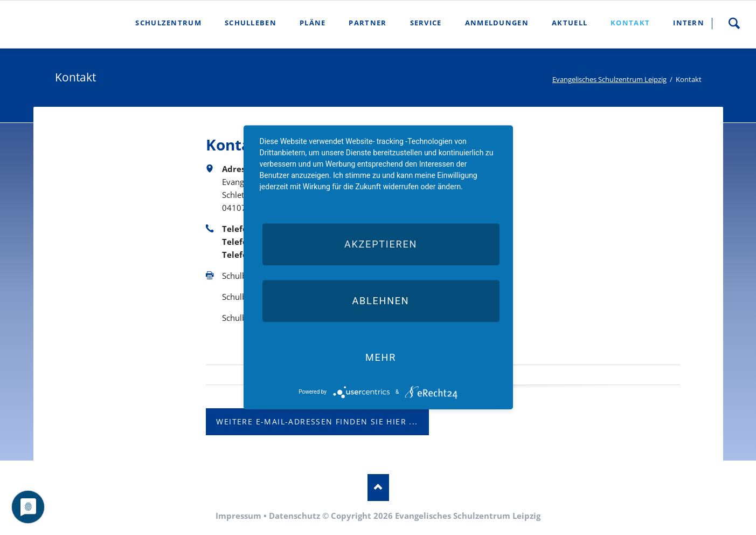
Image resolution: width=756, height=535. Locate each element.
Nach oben (378, 488)
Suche (734, 23)
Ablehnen (380, 301)
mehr (381, 357)
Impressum (238, 516)
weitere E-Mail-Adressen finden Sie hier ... (317, 421)
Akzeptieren (381, 244)
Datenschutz (294, 516)
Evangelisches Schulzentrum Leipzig (609, 79)
